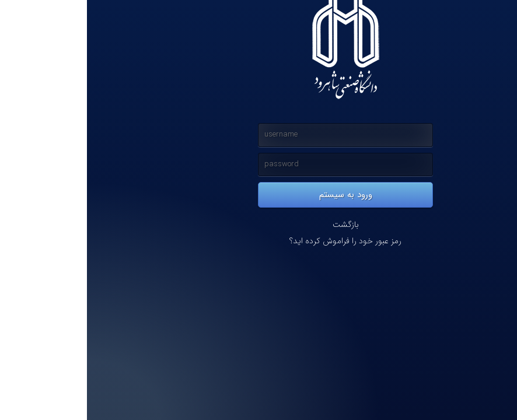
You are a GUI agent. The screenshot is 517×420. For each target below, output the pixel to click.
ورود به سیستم (259, 195)
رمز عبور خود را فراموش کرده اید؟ (258, 241)
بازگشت (259, 225)
